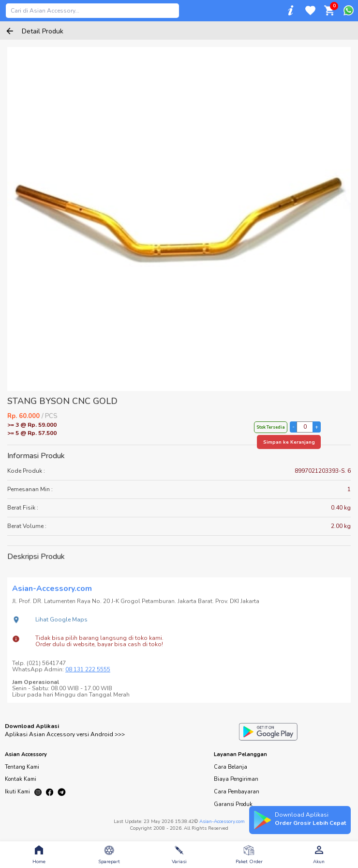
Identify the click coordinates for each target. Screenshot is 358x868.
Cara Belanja (231, 767)
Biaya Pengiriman (236, 779)
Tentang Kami (22, 767)
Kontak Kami (21, 779)
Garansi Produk (233, 804)
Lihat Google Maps (61, 620)
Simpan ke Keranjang (289, 442)
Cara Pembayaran (237, 792)
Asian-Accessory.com (222, 821)
